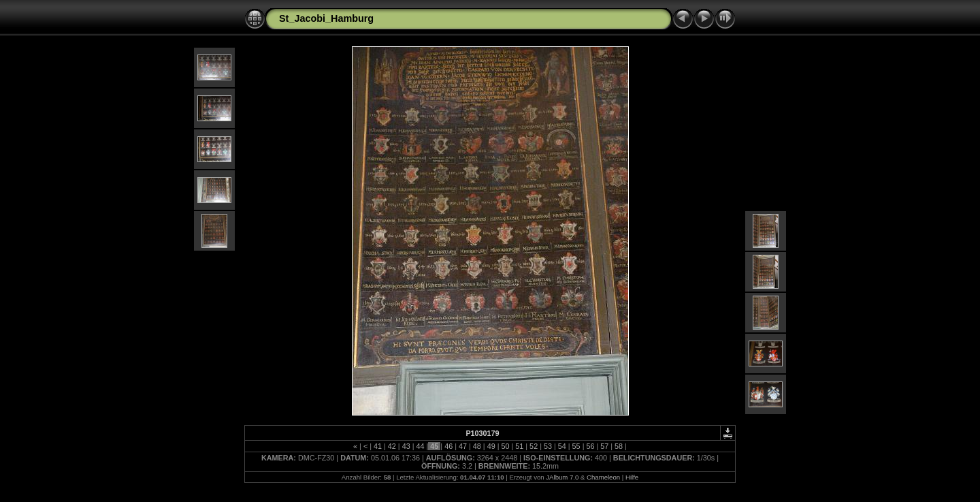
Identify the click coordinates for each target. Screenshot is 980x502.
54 (562, 446)
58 (619, 446)
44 (421, 446)
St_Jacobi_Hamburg (326, 18)
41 (378, 446)
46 (448, 446)
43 (406, 446)
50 (505, 446)
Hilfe (632, 477)
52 (534, 446)
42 (392, 446)
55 (576, 446)
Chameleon (603, 477)
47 (463, 446)
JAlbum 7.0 (562, 477)
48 (477, 446)
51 (519, 446)
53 (548, 446)
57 (604, 446)
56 (590, 446)
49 (491, 446)
